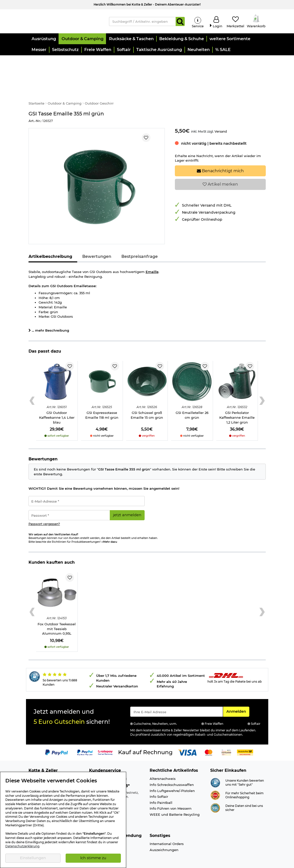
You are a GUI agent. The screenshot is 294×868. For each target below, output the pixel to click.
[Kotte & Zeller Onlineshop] (65, 21)
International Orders (167, 824)
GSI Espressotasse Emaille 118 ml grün (102, 396)
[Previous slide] (32, 381)
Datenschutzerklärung (22, 846)
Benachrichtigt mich (220, 151)
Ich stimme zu (93, 858)
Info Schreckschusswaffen (172, 765)
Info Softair (159, 777)
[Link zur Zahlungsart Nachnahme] (245, 733)
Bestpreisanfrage (140, 237)
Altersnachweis (163, 759)
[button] (44, 40)
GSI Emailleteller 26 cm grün (192, 396)
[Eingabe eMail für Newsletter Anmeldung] (177, 692)
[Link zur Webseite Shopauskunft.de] (215, 763)
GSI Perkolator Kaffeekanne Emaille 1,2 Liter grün (237, 398)
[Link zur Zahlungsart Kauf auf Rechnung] (145, 733)
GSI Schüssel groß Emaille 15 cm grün (147, 396)
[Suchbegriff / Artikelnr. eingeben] (142, 22)
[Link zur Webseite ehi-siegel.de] (215, 775)
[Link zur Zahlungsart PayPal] (57, 733)
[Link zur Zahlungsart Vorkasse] (226, 733)
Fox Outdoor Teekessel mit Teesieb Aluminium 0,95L (57, 609)
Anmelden (238, 691)
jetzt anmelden (127, 495)
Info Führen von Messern (171, 789)
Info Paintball (161, 783)
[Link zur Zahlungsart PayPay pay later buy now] (85, 733)
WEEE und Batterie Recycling (175, 795)
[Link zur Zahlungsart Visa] (187, 733)
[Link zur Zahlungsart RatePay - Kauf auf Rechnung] (105, 733)
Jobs (32, 771)
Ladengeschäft (41, 765)
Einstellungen (33, 858)
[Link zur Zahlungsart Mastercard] (209, 733)
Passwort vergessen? (44, 504)
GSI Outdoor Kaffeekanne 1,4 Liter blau (57, 398)
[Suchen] (180, 22)
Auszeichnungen (164, 830)
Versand (221, 112)
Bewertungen (97, 237)
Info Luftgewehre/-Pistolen (172, 771)
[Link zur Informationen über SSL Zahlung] (215, 788)
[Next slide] (262, 381)
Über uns (36, 759)
